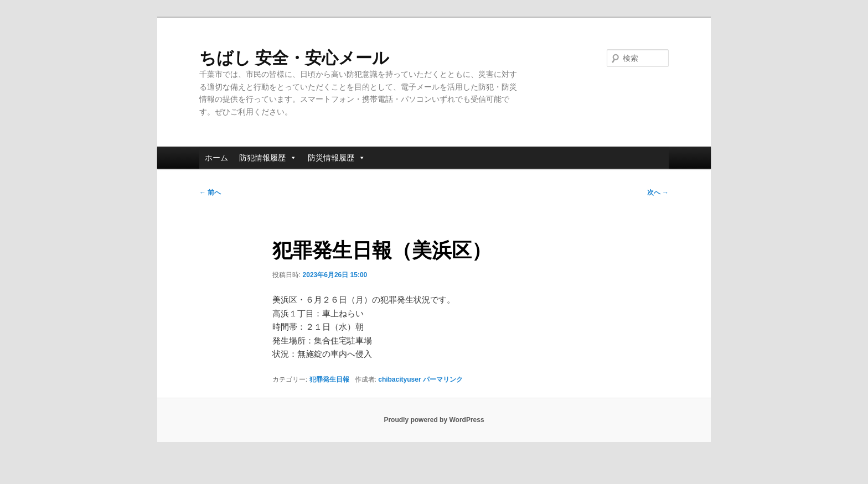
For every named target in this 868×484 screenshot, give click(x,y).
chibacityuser (399, 379)
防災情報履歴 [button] (337, 158)
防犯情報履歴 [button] (268, 158)
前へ (210, 192)
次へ (658, 192)
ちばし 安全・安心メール (294, 58)
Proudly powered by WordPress (434, 420)
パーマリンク (443, 379)
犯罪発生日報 (329, 379)
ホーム (216, 158)
